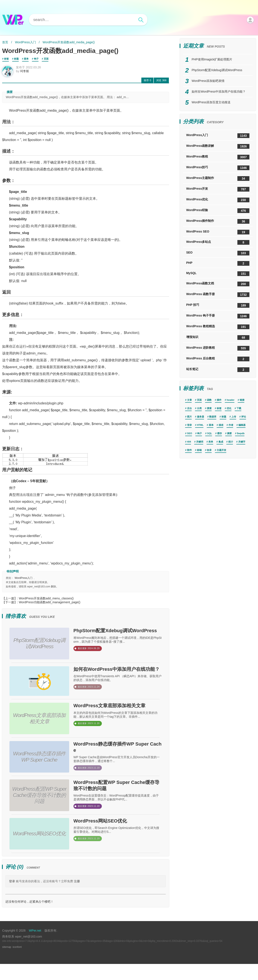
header (231, 400)
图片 (189, 417)
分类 (199, 408)
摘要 (229, 433)
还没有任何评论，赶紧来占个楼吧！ (29, 918)
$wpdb (241, 433)
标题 (16, 59)
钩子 (36, 59)
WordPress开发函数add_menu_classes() (46, 601)
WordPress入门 (25, 42)
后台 (189, 408)
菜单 (26, 59)
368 (161, 83)
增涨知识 (218, 338)
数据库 (213, 417)
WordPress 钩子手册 (218, 316)
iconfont (17, 963)
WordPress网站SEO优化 (110, 838)
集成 (221, 442)
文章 (189, 400)
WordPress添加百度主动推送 (211, 102)
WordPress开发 (218, 189)
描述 (221, 425)
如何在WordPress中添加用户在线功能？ (116, 679)
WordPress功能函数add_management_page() (50, 605)
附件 (189, 450)
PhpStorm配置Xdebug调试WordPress (117, 639)
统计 (231, 442)
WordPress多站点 (218, 242)
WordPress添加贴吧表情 (208, 81)
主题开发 (221, 450)
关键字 (242, 442)
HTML (200, 425)
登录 (12, 897)
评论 (244, 417)
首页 (5, 42)
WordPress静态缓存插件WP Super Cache (115, 761)
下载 (239, 408)
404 (189, 442)
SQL (210, 433)
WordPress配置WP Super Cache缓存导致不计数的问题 (117, 801)
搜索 (209, 408)
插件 (219, 400)
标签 (6, 59)
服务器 (201, 417)
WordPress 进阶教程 (218, 348)
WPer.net (35, 947)
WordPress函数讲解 (218, 146)
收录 (209, 450)
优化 (229, 408)
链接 (242, 400)
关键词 (200, 442)
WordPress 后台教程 (218, 359)
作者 (231, 425)
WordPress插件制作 (218, 221)
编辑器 (242, 425)
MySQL (218, 274)
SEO (218, 253)
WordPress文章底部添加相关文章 (116, 720)
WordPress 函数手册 (218, 295)
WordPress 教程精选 (218, 327)
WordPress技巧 (218, 168)
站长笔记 (218, 370)
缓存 (220, 433)
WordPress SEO (218, 232)
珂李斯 (27, 74)
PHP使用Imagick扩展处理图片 (212, 59)
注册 (77, 897)
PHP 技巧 (218, 305)
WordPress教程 (218, 157)
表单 (211, 442)
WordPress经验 (218, 211)
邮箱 (199, 450)
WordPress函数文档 (218, 284)
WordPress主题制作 (218, 179)
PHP (218, 263)
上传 (234, 417)
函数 (209, 400)
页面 (46, 59)
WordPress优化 (218, 200)
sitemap (7, 963)
